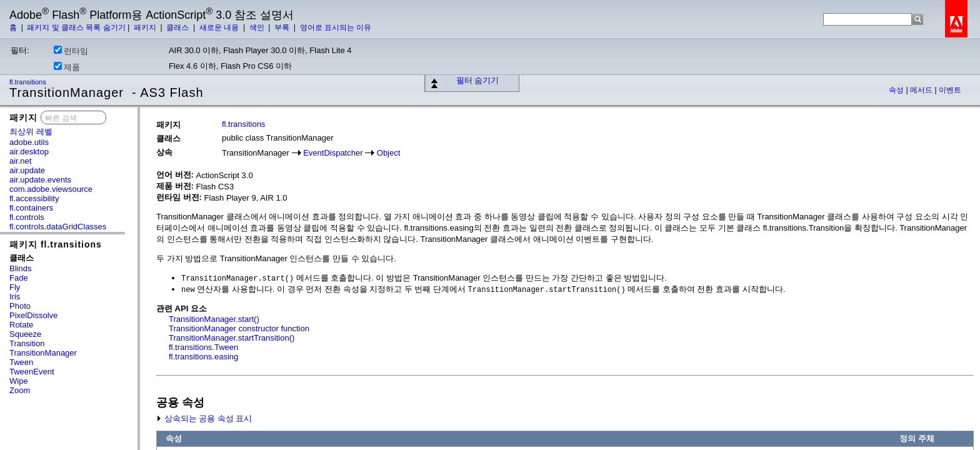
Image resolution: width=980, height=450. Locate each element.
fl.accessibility (34, 198)
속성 (897, 90)
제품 (67, 67)
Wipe (19, 381)
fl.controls (27, 217)
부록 (283, 27)
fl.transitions (29, 82)
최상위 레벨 (31, 132)
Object (389, 153)
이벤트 (950, 90)
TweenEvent (32, 372)
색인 (258, 27)
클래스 (178, 27)
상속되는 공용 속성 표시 (204, 418)
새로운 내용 (220, 27)
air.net (20, 161)
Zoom (20, 390)
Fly (15, 287)
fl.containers (31, 208)
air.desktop (29, 152)
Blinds (20, 268)
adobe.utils (29, 142)
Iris (15, 297)
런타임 (71, 51)
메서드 (922, 90)
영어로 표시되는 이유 (336, 27)
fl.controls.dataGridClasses (58, 227)
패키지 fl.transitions (56, 244)
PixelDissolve (33, 315)
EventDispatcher (333, 153)
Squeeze (25, 334)
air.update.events (40, 180)
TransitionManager (43, 353)
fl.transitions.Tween (203, 347)
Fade (19, 278)
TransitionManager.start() (214, 319)
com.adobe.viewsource (51, 189)
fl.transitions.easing (203, 357)
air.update (27, 170)
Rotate (21, 325)
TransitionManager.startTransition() (232, 338)
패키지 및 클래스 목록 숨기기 (76, 27)
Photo (20, 306)
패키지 (146, 27)
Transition (27, 343)
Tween (21, 362)
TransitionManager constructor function (239, 328)
